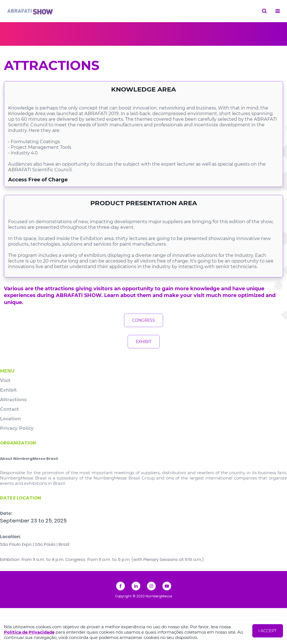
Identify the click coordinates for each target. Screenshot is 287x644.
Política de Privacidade (29, 632)
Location (10, 419)
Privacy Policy (17, 428)
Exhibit (8, 390)
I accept (268, 631)
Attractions (13, 399)
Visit (5, 380)
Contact (9, 409)
